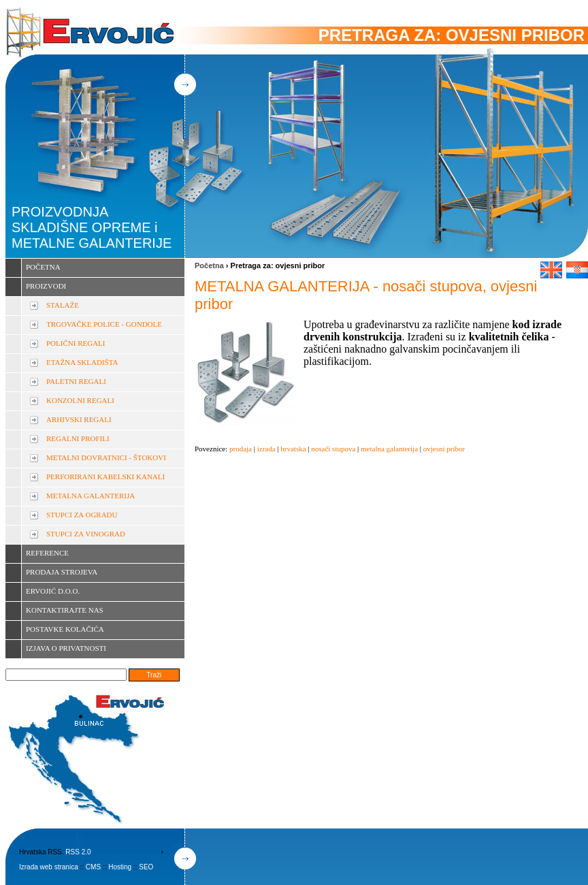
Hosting (120, 867)
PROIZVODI (46, 286)
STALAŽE (63, 305)
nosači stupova (333, 449)
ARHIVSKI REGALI (79, 419)
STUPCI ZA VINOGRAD (86, 534)
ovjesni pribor (444, 449)
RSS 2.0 (78, 852)
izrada (266, 449)
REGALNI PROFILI (78, 438)
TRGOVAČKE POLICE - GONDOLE (104, 324)
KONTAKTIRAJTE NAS (65, 610)
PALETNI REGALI (76, 381)
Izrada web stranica (49, 867)
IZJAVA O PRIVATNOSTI (66, 648)
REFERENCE (47, 553)
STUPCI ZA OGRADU (82, 515)
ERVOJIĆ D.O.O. (53, 591)
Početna (209, 265)
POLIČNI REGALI (76, 343)
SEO (146, 867)
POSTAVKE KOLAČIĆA (65, 629)
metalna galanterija (389, 449)
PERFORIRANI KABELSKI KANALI (105, 477)
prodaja (241, 449)
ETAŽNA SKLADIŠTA (82, 362)
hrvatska (293, 449)
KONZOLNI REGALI (80, 400)
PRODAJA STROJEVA (62, 572)
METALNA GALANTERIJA (91, 496)
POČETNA (43, 267)
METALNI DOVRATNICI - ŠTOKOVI (106, 457)
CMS (93, 867)
